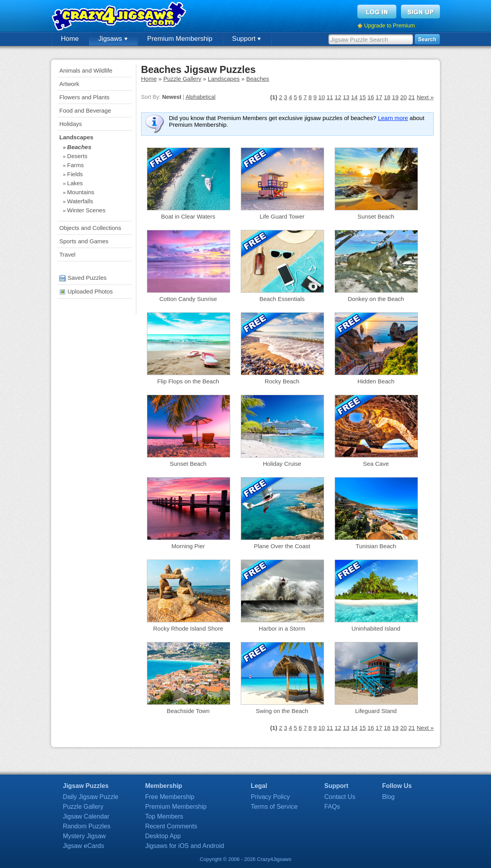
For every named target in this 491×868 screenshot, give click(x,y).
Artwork (69, 84)
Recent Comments (171, 826)
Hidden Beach (376, 381)
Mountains (81, 192)
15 (363, 97)
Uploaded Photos (86, 291)
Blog (388, 797)
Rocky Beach (282, 381)
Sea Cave (376, 464)
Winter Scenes (86, 210)
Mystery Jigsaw (84, 836)
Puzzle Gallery (182, 79)
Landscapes (76, 137)
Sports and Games (84, 241)
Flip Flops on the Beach (188, 381)
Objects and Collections (90, 228)
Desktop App (163, 836)
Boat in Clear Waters (188, 216)
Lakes (75, 183)
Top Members (164, 816)
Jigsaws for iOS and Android (184, 846)
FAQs (332, 807)
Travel (67, 254)
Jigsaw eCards (83, 846)
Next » (425, 97)
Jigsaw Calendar (86, 816)
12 (338, 97)
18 (387, 97)
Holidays (71, 124)
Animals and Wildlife (86, 70)
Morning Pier (188, 546)
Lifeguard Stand (376, 711)
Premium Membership (180, 39)
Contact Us (340, 797)
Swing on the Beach (282, 711)
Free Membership (169, 797)
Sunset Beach (376, 216)
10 (322, 97)
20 (404, 97)
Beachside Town (188, 711)
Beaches (79, 147)
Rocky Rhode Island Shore (188, 628)
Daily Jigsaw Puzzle (91, 797)
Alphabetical (200, 97)
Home (70, 39)
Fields (75, 174)
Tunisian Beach (376, 546)
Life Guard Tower (282, 216)
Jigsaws (113, 39)
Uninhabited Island (376, 628)
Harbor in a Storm (282, 628)
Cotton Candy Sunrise (188, 299)
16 (371, 97)
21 (412, 97)
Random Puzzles (87, 826)
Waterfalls (80, 201)
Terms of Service (274, 807)
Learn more (393, 118)
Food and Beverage (85, 110)
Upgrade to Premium (389, 26)
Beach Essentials (282, 299)
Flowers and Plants (84, 97)
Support (246, 39)
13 (346, 97)
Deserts (77, 156)
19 (395, 97)
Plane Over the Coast (282, 546)
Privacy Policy (270, 797)
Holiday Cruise (282, 464)
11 (330, 97)
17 (379, 97)
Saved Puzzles (83, 278)
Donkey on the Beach (376, 299)
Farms (76, 165)
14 (355, 97)
